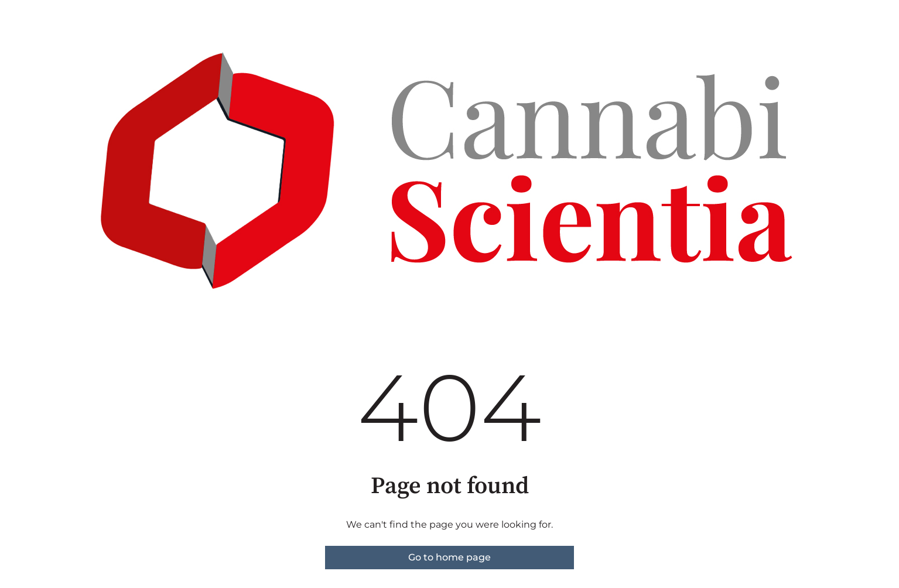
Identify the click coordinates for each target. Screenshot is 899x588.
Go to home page (449, 557)
